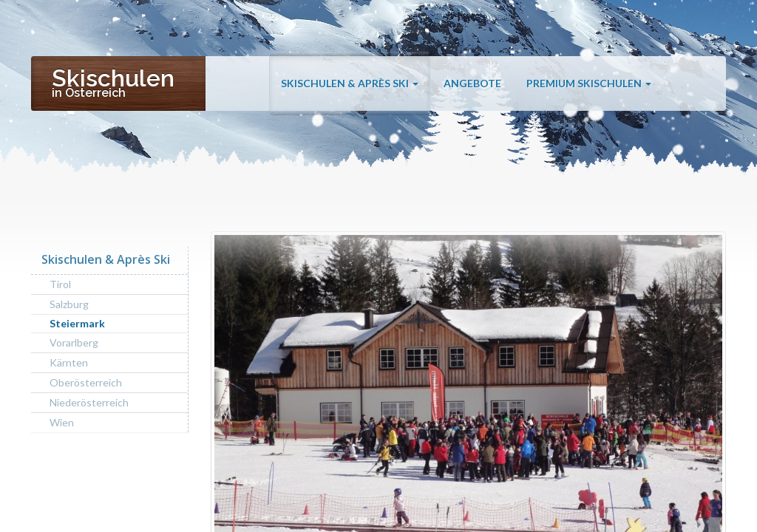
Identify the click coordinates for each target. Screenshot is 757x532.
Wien (62, 422)
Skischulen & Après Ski (350, 83)
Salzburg (69, 304)
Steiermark (77, 323)
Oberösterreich (86, 382)
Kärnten (69, 362)
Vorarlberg (74, 342)
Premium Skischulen (589, 83)
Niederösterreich (89, 402)
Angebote (472, 83)
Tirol (60, 284)
